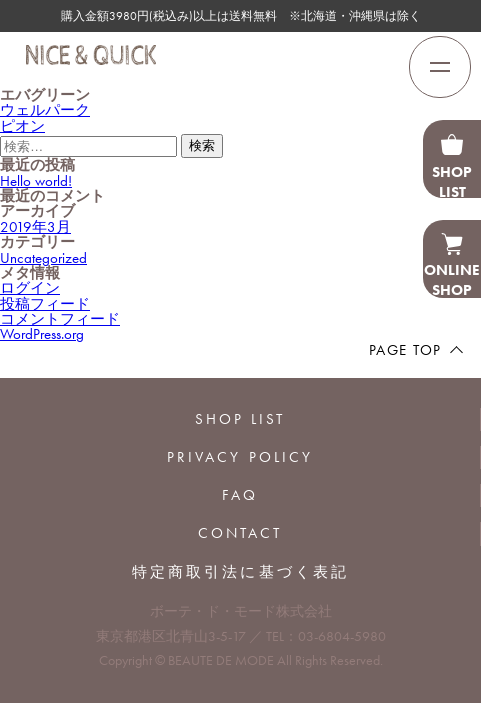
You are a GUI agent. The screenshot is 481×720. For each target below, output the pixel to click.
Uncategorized (43, 258)
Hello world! (36, 181)
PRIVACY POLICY (240, 457)
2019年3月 (35, 227)
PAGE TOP (405, 350)
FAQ (240, 495)
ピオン (22, 126)
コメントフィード (60, 319)
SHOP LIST (240, 419)
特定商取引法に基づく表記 (240, 572)
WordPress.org (42, 334)
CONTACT (240, 533)
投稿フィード (45, 304)
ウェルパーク (45, 110)
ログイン (30, 288)
